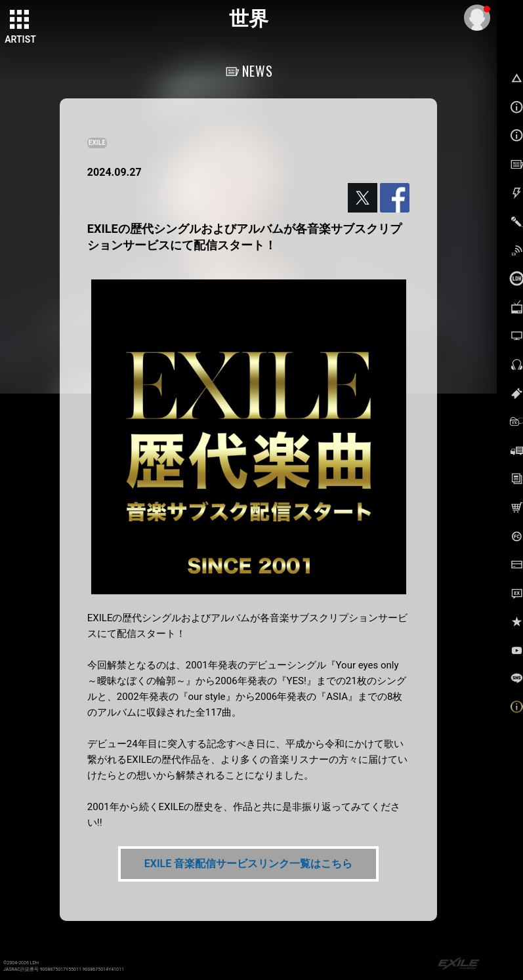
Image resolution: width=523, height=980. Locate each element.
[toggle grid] (20, 20)
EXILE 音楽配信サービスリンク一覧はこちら (248, 864)
